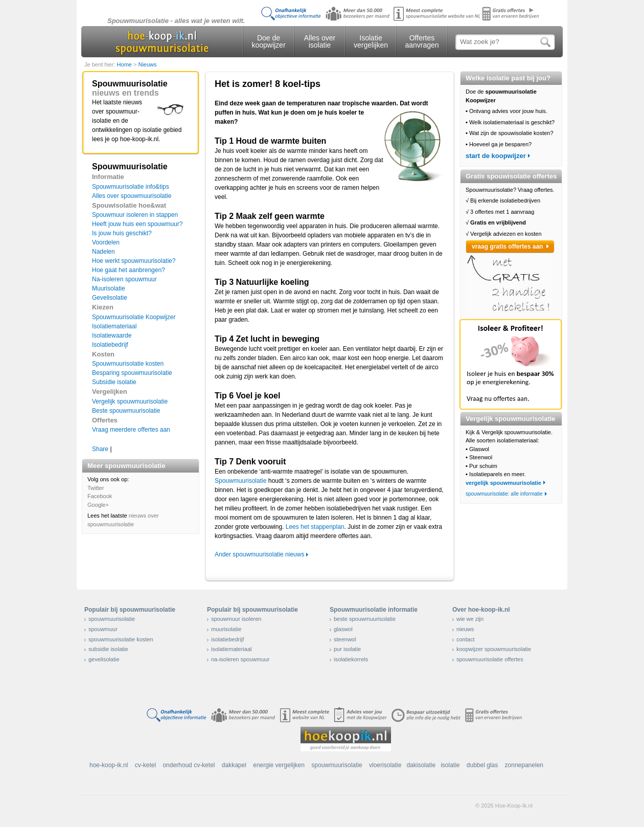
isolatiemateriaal (231, 649)
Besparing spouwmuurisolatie (132, 373)
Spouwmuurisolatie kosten (128, 364)
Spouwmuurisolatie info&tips (131, 187)
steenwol (345, 639)
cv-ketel (145, 765)
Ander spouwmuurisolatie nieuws (259, 554)
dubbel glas (482, 765)
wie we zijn (470, 619)
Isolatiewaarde (112, 336)
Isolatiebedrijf (110, 345)
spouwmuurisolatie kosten (121, 639)
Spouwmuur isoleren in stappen (135, 215)
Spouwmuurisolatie (240, 481)
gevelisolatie (104, 659)
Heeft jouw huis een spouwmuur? (137, 224)
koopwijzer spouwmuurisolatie (494, 649)
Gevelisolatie (110, 298)
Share (100, 449)
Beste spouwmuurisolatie (126, 411)
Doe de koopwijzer (268, 41)
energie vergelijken (279, 765)
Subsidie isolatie (114, 382)
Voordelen (106, 242)
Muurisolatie (109, 288)
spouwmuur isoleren (236, 619)
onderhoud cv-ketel (189, 765)
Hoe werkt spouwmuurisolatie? (134, 261)
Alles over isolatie (320, 41)
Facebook (100, 496)
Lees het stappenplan (315, 527)
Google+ (98, 505)
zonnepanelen (524, 765)
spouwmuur (103, 629)
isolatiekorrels (351, 659)
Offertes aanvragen (422, 41)
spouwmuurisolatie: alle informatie (504, 494)
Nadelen (103, 252)
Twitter (96, 488)
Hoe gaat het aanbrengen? (129, 270)
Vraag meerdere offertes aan (131, 430)
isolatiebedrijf (227, 639)
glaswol (343, 629)
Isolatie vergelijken (371, 41)
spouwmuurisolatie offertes (490, 659)
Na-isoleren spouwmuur (124, 279)
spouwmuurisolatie (112, 619)
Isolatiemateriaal (114, 326)
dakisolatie (421, 765)
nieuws (465, 629)
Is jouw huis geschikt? (122, 233)
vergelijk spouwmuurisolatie (503, 483)
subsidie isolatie (108, 649)
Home (125, 64)
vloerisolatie (385, 765)
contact (465, 639)
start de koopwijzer (496, 156)
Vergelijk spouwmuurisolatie (130, 401)
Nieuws (147, 64)
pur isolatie (347, 649)
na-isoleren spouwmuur (240, 659)
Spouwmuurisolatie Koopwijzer (134, 317)
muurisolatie (226, 629)
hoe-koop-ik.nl (109, 765)
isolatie (450, 765)
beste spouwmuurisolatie (365, 619)
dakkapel (234, 765)
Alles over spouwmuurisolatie (132, 196)
